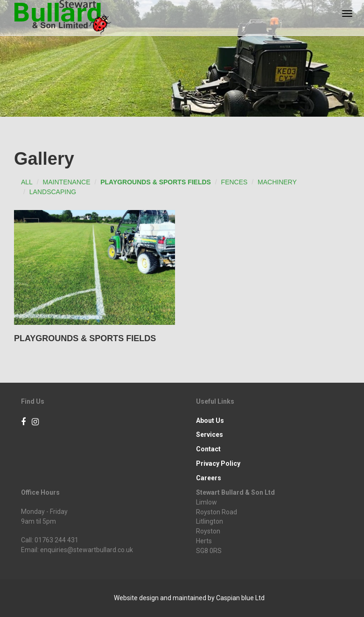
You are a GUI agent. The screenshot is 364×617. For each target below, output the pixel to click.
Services (210, 435)
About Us (210, 421)
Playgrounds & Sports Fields (156, 182)
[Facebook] (23, 422)
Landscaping (53, 192)
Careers (209, 478)
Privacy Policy (218, 463)
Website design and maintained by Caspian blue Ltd (189, 598)
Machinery (277, 182)
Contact (208, 449)
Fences (234, 182)
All (27, 182)
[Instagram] (35, 422)
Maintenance (67, 182)
